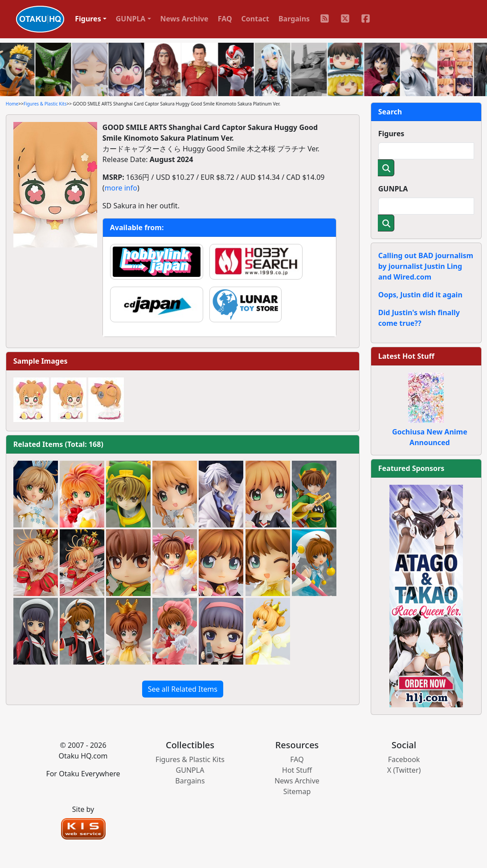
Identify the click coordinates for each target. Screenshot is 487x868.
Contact (255, 19)
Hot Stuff (297, 770)
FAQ (225, 19)
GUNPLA (393, 189)
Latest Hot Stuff (406, 356)
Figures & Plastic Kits (45, 104)
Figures (391, 134)
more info (121, 188)
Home (12, 104)
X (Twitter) (404, 770)
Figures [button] (88, 19)
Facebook (404, 759)
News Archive (184, 19)
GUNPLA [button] (131, 19)
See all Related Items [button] (183, 689)
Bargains (294, 19)
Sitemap (297, 791)
